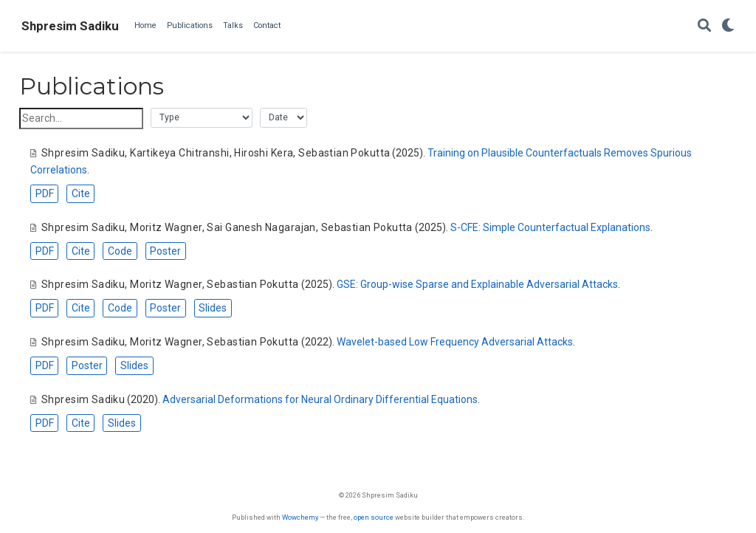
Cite (81, 193)
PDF (45, 193)
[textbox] (81, 118)
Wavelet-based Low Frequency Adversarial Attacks (455, 342)
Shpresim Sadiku (70, 26)
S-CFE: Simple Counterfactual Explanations (550, 227)
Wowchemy (300, 517)
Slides (213, 308)
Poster (165, 251)
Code (120, 251)
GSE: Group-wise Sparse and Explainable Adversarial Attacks (477, 284)
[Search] (704, 26)
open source (374, 517)
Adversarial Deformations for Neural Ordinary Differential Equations (320, 399)
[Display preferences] (728, 26)
